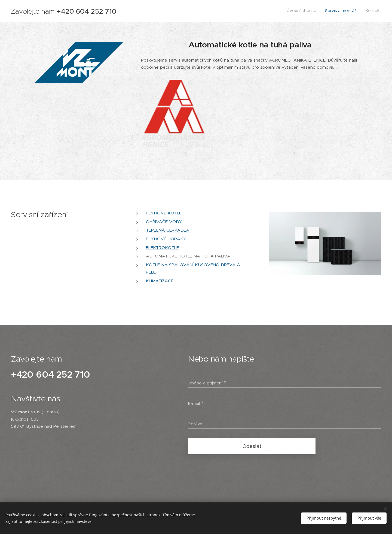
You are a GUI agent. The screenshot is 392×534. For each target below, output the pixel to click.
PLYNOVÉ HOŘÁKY (166, 239)
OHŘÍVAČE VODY (164, 222)
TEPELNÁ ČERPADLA (168, 230)
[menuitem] (365, 11)
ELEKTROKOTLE (162, 248)
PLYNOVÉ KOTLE (164, 213)
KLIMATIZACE (160, 280)
